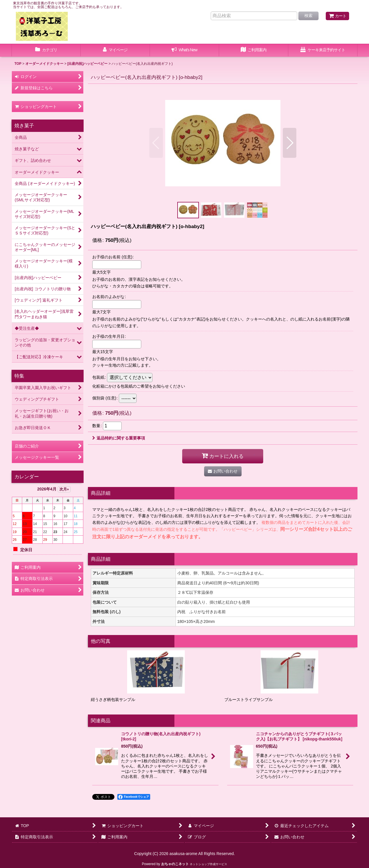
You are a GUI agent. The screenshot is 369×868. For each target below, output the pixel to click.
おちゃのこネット (175, 864)
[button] (156, 143)
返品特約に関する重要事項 (119, 438)
